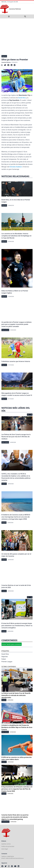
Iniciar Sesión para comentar (12, 644)
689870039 (11, 856)
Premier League (7, 662)
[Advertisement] (17, 36)
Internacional (5, 330)
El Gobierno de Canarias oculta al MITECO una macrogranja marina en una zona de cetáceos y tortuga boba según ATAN (16, 517)
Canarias (4, 484)
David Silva (22, 98)
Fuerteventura (5, 822)
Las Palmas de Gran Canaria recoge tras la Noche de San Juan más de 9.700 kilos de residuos (16, 437)
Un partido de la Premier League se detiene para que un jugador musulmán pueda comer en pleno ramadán (16, 324)
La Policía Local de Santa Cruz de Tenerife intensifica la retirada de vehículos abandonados (16, 695)
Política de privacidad (8, 846)
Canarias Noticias (6, 62)
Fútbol (4, 659)
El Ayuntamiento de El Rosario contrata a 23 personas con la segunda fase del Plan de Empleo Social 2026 (17, 789)
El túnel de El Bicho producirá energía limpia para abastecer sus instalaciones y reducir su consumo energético (17, 626)
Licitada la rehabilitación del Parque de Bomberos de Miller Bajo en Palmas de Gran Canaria (17, 727)
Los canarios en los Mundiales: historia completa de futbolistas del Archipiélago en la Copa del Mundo (16, 236)
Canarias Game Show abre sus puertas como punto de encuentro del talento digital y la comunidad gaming (15, 817)
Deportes (4, 56)
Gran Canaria (5, 442)
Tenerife (4, 523)
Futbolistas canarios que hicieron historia (16, 361)
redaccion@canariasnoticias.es (14, 858)
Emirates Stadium (16, 167)
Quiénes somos (6, 844)
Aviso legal (5, 849)
